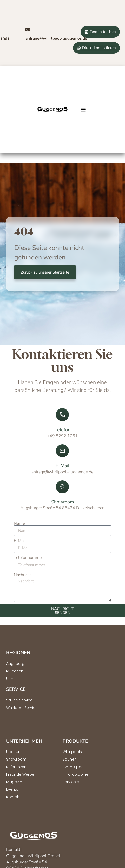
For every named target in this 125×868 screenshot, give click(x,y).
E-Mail (20, 541)
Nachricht (22, 575)
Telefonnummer (28, 558)
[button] (83, 109)
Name (19, 523)
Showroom (16, 759)
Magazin (14, 782)
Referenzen (16, 767)
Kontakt (13, 797)
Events (12, 789)
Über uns (14, 752)
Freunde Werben (21, 774)
